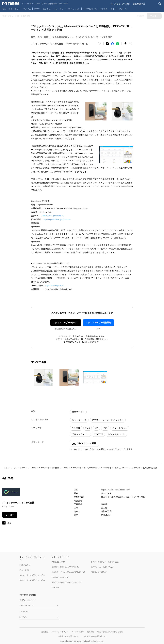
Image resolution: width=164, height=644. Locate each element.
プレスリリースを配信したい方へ (32, 580)
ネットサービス (79, 420)
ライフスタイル (90, 9)
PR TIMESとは (25, 565)
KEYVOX (98, 434)
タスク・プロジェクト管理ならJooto (105, 562)
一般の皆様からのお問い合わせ (94, 636)
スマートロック (120, 428)
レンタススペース (116, 434)
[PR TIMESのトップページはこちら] (35, 4)
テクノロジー (14, 9)
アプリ (37, 9)
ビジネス (104, 9)
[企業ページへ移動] (11, 493)
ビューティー (59, 9)
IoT (96, 428)
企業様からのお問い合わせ (68, 636)
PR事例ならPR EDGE (99, 572)
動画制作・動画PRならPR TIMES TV (65, 567)
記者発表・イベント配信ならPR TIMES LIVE (68, 572)
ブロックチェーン (80, 434)
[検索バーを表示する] (160, 4)
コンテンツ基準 (78, 632)
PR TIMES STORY (58, 562)
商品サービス (78, 412)
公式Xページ (24, 612)
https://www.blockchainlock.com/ (115, 490)
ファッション (74, 9)
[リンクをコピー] (131, 44)
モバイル (27, 9)
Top (4, 9)
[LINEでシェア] (118, 44)
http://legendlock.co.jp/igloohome (57, 219)
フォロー (10, 515)
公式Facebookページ (28, 600)
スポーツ (123, 9)
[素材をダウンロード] (125, 44)
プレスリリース (20, 468)
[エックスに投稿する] (107, 44)
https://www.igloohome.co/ (54, 216)
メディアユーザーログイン (66, 323)
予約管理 (76, 428)
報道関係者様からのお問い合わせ (110, 632)
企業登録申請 (139, 4)
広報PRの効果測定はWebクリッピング (66, 582)
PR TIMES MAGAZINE (60, 577)
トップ (7, 468)
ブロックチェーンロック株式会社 (45, 468)
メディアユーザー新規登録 (98, 323)
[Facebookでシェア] (112, 44)
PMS (88, 428)
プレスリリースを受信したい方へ (32, 575)
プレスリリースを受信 (120, 4)
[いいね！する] (99, 44)
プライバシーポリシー (60, 632)
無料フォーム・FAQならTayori (102, 567)
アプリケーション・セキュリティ (108, 420)
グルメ (113, 9)
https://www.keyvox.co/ (55, 286)
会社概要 (45, 632)
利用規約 (90, 632)
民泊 (105, 428)
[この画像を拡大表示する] (43, 377)
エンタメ (47, 9)
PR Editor (55, 587)
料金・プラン (25, 570)
